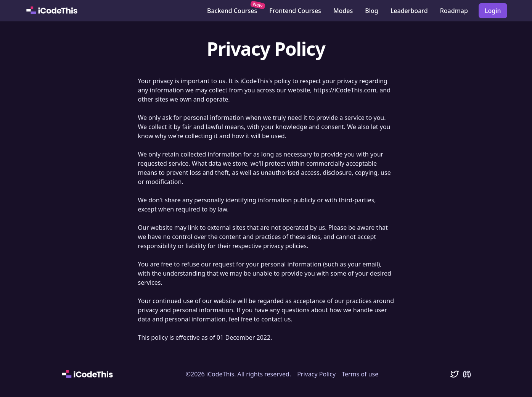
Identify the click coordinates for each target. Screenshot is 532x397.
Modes (343, 11)
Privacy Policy (316, 374)
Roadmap (454, 11)
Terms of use (360, 374)
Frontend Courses (295, 11)
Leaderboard (409, 11)
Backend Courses (234, 9)
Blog (371, 11)
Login (493, 11)
